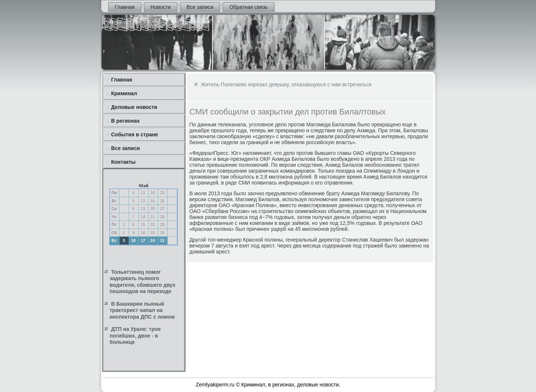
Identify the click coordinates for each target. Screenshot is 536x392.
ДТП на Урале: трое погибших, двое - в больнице (135, 335)
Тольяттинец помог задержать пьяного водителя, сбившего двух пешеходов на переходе (143, 282)
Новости (161, 7)
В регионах (126, 121)
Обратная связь (248, 7)
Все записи (200, 7)
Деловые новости (134, 107)
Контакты (124, 162)
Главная (125, 7)
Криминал (124, 93)
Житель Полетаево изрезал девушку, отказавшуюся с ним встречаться (286, 84)
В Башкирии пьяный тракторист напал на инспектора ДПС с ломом (142, 310)
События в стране (135, 134)
